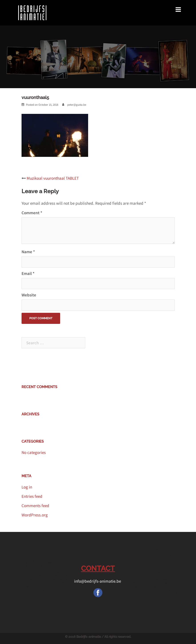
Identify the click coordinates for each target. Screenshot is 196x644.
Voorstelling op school (139, 585)
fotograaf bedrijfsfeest (35, 602)
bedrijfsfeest (161, 549)
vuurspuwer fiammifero (161, 585)
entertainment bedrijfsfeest (36, 557)
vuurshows (34, 607)
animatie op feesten (57, 571)
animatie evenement (34, 574)
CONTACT (98, 568)
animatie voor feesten (54, 559)
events (157, 573)
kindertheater (162, 597)
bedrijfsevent (162, 556)
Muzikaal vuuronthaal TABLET (53, 178)
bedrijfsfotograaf (164, 593)
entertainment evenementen (58, 578)
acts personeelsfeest (60, 551)
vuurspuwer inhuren (35, 595)
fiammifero (138, 562)
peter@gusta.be (77, 105)
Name (28, 252)
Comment (32, 213)
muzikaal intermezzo (138, 568)
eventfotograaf (141, 556)
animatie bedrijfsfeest (35, 551)
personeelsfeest (164, 552)
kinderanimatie (141, 573)
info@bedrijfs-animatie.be (98, 581)
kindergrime (57, 583)
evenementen (58, 566)
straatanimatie (163, 590)
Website (29, 295)
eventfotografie (163, 580)
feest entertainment (36, 581)
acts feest (159, 569)
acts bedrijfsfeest (39, 562)
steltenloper (139, 559)
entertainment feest (162, 561)
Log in (27, 487)
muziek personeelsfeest (142, 551)
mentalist (33, 610)
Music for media (137, 578)
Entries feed (32, 496)
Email (28, 273)
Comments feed (35, 506)
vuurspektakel (163, 566)
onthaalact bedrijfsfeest (35, 568)
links (156, 576)
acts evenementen (36, 588)
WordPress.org (35, 515)
